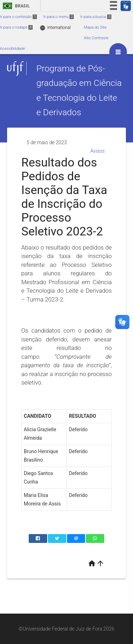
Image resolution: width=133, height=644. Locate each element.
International (55, 28)
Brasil (15, 6)
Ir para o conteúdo (18, 17)
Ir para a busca (96, 17)
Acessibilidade (12, 49)
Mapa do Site (95, 27)
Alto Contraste (96, 38)
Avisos (98, 151)
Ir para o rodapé (16, 27)
